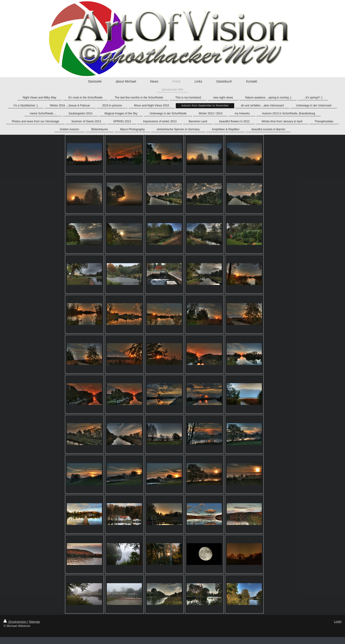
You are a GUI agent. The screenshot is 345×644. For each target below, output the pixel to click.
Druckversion (15, 622)
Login (338, 621)
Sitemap (34, 622)
